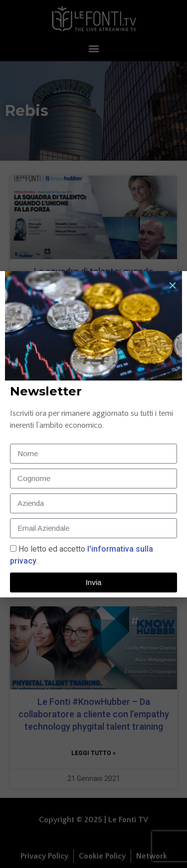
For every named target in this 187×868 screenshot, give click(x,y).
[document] (93, 434)
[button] (173, 286)
